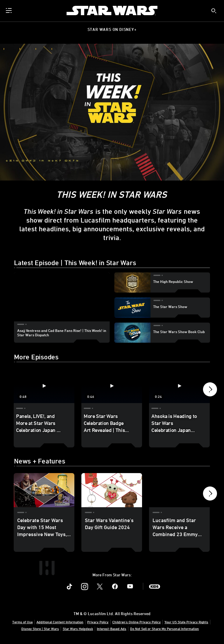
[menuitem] (9, 10)
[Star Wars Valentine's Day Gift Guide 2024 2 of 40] (112, 490)
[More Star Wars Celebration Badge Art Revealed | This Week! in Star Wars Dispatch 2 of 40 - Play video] (112, 386)
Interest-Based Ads (112, 629)
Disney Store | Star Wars (40, 629)
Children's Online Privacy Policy (136, 622)
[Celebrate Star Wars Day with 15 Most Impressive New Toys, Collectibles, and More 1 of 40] (44, 490)
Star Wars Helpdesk (78, 629)
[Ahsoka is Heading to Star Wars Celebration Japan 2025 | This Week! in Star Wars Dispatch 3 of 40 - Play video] (179, 386)
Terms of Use (22, 622)
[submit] (214, 11)
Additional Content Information (60, 622)
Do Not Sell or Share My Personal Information (164, 629)
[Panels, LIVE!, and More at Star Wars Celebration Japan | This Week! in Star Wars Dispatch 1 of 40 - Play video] (44, 386)
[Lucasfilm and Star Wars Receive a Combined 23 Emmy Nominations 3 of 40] (179, 490)
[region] (62, 299)
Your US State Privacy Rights (186, 622)
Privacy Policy (98, 622)
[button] (210, 391)
